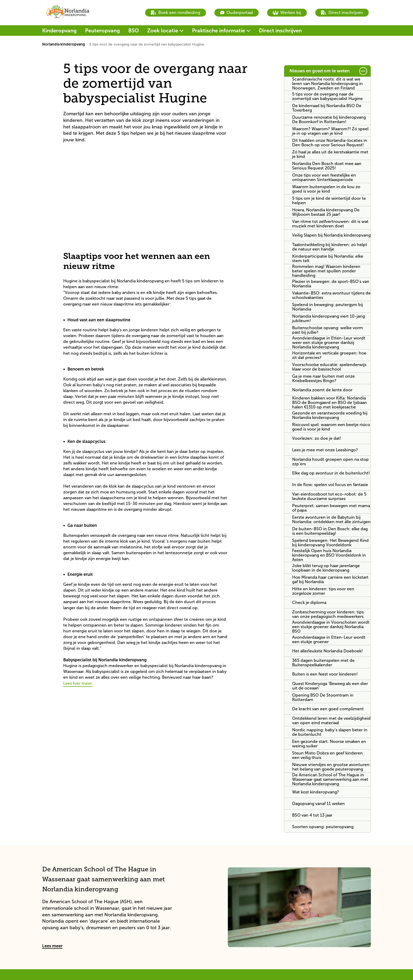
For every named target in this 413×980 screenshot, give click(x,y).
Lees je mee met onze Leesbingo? (325, 450)
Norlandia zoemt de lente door (322, 390)
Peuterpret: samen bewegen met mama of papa (331, 508)
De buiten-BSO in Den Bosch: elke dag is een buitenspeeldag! (330, 531)
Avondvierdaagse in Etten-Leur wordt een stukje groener (329, 639)
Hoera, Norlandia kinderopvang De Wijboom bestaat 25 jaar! (326, 212)
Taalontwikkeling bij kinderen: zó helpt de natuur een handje (330, 247)
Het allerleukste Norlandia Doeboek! (327, 651)
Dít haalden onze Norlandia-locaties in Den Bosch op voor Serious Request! (330, 143)
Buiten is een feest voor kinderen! (325, 674)
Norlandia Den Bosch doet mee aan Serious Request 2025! (327, 166)
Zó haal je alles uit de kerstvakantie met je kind (330, 154)
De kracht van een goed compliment (328, 709)
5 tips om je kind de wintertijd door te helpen (329, 201)
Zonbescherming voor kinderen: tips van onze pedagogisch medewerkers (328, 614)
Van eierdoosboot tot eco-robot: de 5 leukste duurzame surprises (329, 496)
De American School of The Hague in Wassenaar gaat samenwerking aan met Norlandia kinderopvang (330, 779)
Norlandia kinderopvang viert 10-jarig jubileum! (328, 318)
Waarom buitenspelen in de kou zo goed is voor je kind (326, 189)
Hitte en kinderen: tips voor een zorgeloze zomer (323, 591)
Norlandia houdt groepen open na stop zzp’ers (330, 462)
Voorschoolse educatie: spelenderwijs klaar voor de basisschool (329, 367)
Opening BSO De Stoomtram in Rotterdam (323, 697)
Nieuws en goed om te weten (319, 71)
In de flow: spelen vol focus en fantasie (330, 485)
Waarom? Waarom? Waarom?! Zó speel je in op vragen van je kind (330, 131)
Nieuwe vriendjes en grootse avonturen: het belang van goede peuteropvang (331, 767)
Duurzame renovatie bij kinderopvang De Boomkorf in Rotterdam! (329, 119)
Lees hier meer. (78, 683)
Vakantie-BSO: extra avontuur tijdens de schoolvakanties (331, 295)
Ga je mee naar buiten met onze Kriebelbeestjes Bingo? (323, 378)
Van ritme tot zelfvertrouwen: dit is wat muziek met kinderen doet (330, 224)
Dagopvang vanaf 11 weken (318, 804)
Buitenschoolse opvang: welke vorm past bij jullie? (328, 330)
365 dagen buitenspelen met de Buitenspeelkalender (323, 663)
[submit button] (363, 71)
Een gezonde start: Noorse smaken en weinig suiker (329, 744)
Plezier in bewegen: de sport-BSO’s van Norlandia (331, 284)
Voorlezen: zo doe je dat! (317, 438)
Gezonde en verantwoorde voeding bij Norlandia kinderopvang (330, 415)
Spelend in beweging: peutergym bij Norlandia (328, 307)
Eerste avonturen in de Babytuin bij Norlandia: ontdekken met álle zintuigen (331, 519)
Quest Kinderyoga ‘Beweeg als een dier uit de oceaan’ (330, 686)
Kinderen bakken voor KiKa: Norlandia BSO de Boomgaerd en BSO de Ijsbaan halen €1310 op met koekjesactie (330, 402)
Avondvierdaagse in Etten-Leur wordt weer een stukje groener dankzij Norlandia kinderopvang (329, 342)
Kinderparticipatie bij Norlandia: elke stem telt (328, 258)
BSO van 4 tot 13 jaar (312, 815)
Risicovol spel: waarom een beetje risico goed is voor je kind (331, 427)
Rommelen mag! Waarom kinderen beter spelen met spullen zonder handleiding (326, 271)
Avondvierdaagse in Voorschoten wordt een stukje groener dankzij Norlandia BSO (331, 627)
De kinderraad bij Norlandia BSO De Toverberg (327, 108)
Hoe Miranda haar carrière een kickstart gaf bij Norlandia (330, 579)
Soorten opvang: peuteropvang (323, 827)
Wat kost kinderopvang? (316, 792)
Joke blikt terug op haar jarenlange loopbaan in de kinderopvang (326, 568)
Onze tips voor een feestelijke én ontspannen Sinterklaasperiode (324, 177)
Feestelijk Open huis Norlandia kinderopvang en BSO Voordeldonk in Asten (329, 555)
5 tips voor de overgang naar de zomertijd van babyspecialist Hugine (327, 96)
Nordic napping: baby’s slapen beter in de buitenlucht (330, 732)
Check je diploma (309, 602)
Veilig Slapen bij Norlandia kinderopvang (331, 235)
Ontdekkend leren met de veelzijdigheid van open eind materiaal (331, 721)
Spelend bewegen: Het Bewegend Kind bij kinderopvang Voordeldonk (330, 543)
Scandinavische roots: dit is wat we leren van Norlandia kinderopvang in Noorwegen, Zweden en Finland (327, 84)
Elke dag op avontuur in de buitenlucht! (331, 473)
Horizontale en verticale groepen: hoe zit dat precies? (329, 355)
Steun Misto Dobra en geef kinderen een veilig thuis (327, 755)
